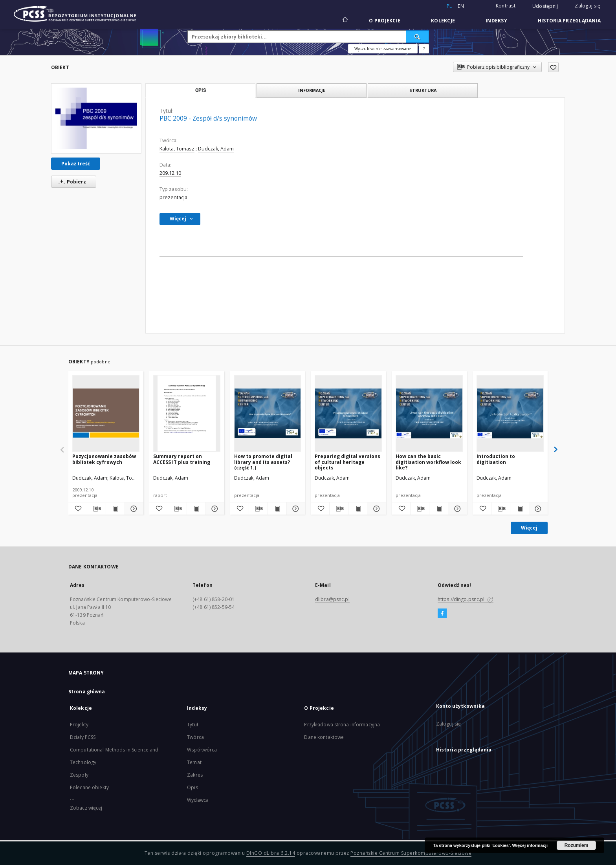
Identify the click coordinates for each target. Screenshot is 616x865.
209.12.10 (170, 173)
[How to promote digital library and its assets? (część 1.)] (268, 413)
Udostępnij (545, 6)
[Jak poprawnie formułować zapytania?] (424, 49)
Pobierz (71, 182)
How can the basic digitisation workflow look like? (428, 462)
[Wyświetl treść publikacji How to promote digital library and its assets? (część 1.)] (277, 509)
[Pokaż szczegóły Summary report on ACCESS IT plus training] (214, 509)
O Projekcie (385, 21)
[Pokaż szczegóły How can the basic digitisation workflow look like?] (456, 509)
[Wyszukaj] (418, 37)
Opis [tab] (201, 90)
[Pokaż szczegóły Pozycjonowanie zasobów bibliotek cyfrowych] (133, 509)
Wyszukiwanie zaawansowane (383, 49)
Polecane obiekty (89, 787)
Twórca (195, 737)
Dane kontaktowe (324, 737)
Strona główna (87, 692)
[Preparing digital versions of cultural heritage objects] (348, 413)
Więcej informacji (530, 845)
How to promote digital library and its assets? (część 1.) (263, 462)
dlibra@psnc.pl (332, 599)
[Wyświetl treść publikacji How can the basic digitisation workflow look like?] (439, 509)
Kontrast (506, 6)
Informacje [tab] (312, 90)
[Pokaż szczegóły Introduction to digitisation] (537, 509)
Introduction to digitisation (496, 459)
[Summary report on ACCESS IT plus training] (187, 413)
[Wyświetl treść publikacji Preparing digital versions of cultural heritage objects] (358, 509)
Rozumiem (577, 845)
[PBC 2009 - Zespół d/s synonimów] (96, 118)
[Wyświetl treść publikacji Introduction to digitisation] (520, 509)
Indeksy (496, 21)
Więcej (529, 528)
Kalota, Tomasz (177, 149)
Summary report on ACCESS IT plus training (182, 459)
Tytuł (192, 725)
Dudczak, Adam (216, 149)
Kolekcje (443, 21)
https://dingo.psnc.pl (466, 599)
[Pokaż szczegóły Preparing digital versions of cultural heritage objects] (375, 509)
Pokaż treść (76, 164)
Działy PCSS (83, 737)
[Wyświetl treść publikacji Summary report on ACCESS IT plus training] (196, 509)
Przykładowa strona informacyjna (342, 725)
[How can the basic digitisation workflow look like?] (429, 413)
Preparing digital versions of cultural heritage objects (347, 462)
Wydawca (198, 800)
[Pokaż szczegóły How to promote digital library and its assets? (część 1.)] (295, 509)
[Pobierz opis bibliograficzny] (96, 509)
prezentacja (173, 197)
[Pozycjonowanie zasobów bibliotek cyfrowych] (106, 413)
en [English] (461, 6)
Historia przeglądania (569, 21)
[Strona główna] (345, 20)
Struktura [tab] (423, 90)
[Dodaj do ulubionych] (553, 67)
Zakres (195, 775)
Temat (194, 762)
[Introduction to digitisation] (510, 413)
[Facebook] (442, 614)
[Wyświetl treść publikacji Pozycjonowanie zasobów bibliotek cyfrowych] (115, 509)
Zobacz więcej (86, 808)
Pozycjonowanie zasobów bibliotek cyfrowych (104, 459)
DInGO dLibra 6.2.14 (271, 853)
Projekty (79, 725)
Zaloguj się (588, 6)
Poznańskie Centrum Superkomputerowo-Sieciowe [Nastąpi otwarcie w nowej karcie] (411, 853)
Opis (192, 787)
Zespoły (79, 775)
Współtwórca (202, 750)
